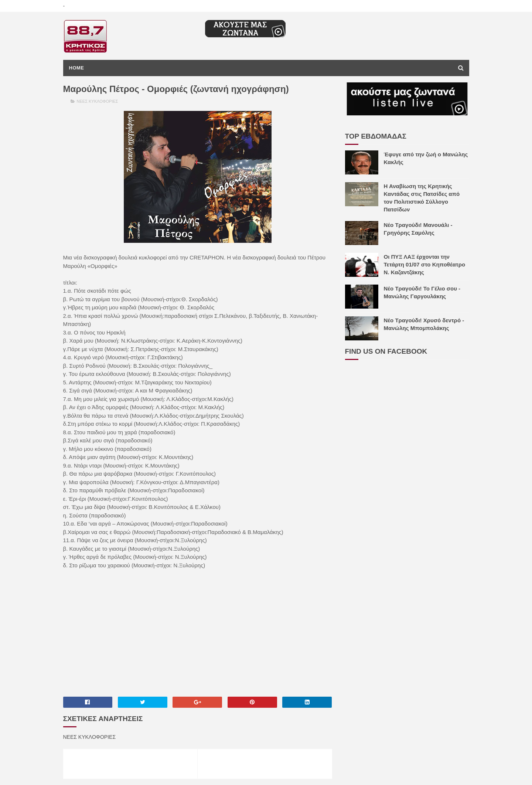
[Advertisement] (198, 632)
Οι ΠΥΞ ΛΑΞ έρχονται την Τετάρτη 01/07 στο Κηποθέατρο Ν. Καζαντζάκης (425, 264)
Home (77, 68)
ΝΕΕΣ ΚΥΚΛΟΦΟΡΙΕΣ (98, 101)
